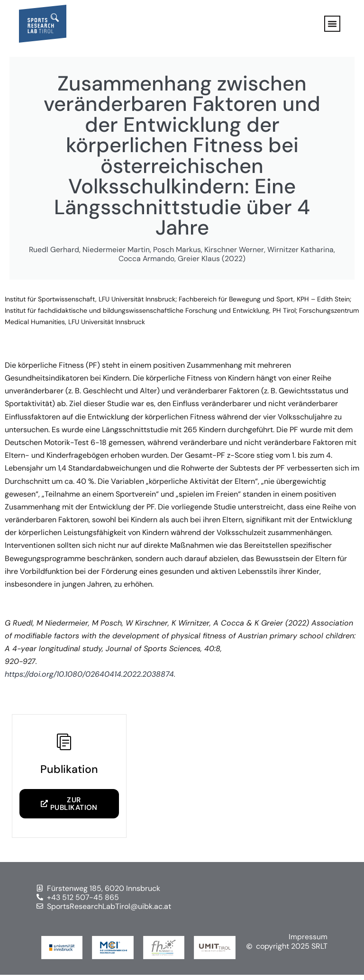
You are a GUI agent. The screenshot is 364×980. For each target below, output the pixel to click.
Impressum (308, 942)
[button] (332, 24)
